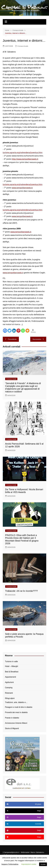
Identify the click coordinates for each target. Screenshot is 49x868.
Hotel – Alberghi (12, 666)
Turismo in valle (11, 661)
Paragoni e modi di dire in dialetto (19, 707)
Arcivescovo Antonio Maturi (16, 723)
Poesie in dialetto (12, 718)
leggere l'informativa (10, 864)
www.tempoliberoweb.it (22, 188)
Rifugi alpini (10, 698)
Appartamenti (11, 677)
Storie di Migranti (12, 728)
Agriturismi (9, 682)
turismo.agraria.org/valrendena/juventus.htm (22, 152)
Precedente (11, 339)
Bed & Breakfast (12, 672)
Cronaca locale (23, 46)
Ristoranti (9, 693)
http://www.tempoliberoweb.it (25, 159)
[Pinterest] (18, 331)
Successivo (38, 339)
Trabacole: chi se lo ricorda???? (22, 591)
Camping (9, 688)
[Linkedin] (14, 331)
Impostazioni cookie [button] (29, 864)
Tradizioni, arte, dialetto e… (16, 702)
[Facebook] (5, 331)
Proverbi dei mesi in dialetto (16, 712)
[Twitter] (9, 331)
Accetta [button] (43, 864)
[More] (27, 331)
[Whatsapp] (23, 331)
